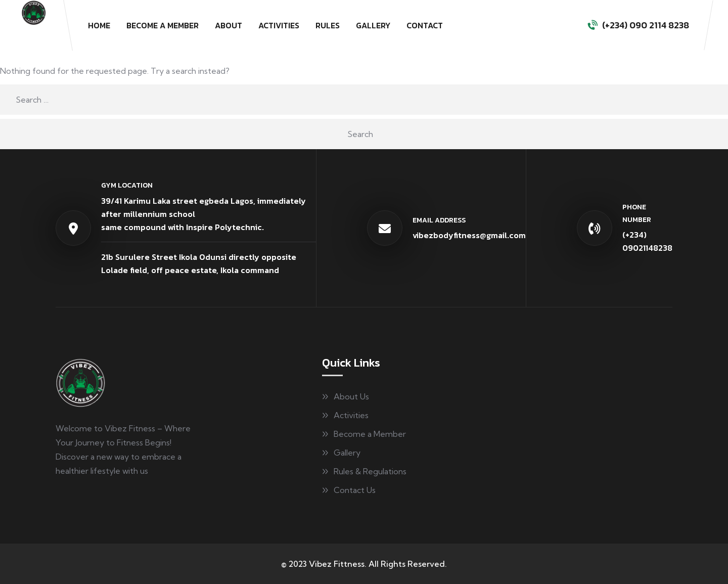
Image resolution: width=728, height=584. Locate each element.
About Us (351, 396)
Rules (328, 25)
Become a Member (163, 25)
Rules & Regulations (370, 471)
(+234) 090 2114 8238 (646, 25)
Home (99, 25)
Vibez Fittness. (338, 564)
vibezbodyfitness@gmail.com (469, 235)
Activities (279, 25)
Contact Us (355, 490)
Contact (425, 25)
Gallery (373, 25)
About (229, 25)
